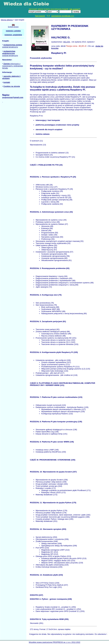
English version (13, 27)
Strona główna (7, 20)
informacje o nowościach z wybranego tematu (13, 66)
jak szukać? (75, 9)
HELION (67, 42)
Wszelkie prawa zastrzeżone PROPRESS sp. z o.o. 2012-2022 (55, 642)
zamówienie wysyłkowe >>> (63, 16)
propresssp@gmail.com (13, 97)
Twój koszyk (40, 16)
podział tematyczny (10, 47)
